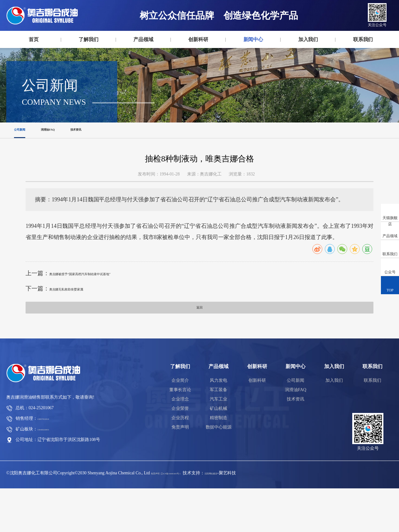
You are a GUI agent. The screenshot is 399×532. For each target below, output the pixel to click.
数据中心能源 (219, 471)
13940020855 (49, 473)
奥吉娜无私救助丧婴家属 (82, 327)
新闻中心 (253, 39)
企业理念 (180, 443)
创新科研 (198, 39)
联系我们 (363, 39)
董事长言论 (180, 433)
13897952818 (49, 462)
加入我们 (308, 39)
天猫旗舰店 (390, 216)
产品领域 (143, 39)
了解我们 (89, 39)
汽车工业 (219, 443)
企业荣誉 (180, 452)
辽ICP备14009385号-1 (190, 517)
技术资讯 (107, 165)
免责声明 (180, 471)
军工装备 (219, 433)
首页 (34, 39)
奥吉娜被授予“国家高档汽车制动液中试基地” (108, 312)
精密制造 (219, 461)
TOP (390, 285)
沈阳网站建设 (246, 517)
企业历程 (180, 461)
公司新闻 (25, 165)
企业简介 (180, 424)
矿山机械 (219, 452)
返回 (199, 349)
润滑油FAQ (66, 165)
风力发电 (219, 424)
